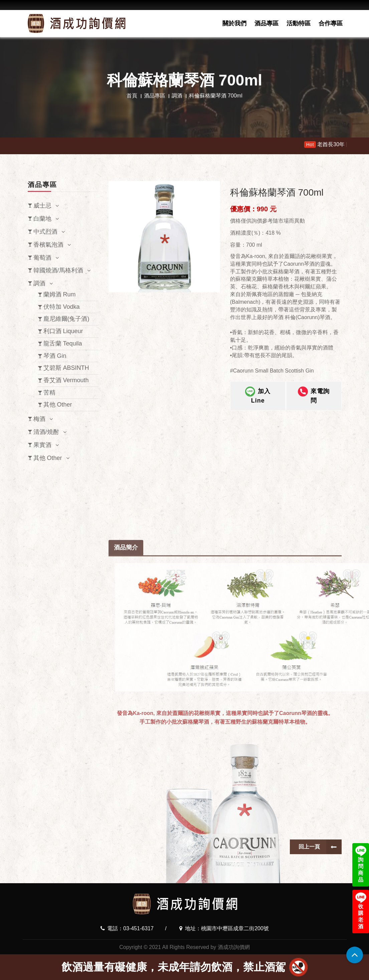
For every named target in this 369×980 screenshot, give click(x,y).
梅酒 (39, 419)
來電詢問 (314, 402)
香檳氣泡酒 (48, 245)
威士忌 (42, 206)
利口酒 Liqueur (63, 331)
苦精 (49, 393)
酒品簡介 (126, 798)
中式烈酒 (45, 232)
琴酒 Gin (55, 356)
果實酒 (42, 445)
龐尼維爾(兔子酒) (66, 319)
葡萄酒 (42, 258)
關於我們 (234, 23)
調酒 (177, 96)
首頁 (132, 96)
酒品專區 (266, 23)
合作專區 (331, 23)
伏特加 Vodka (62, 307)
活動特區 (299, 23)
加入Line (258, 402)
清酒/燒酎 (46, 432)
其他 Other (58, 405)
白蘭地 (42, 219)
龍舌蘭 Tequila (63, 343)
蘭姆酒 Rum (60, 294)
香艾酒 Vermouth (66, 380)
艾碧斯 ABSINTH (66, 368)
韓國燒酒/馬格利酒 (58, 270)
